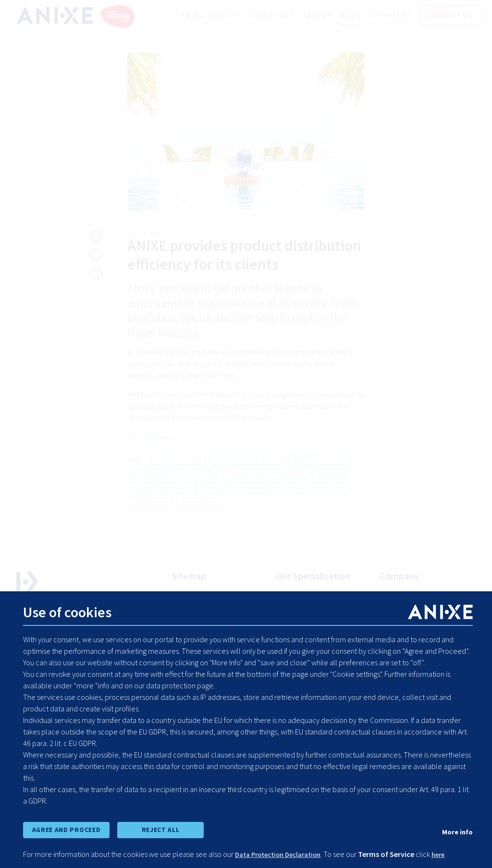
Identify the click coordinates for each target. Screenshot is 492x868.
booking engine (158, 474)
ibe (203, 474)
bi (224, 474)
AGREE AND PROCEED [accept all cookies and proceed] (66, 829)
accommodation (319, 459)
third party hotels (272, 474)
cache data (150, 503)
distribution (204, 503)
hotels (330, 474)
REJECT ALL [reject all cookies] (160, 829)
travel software (233, 488)
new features (178, 459)
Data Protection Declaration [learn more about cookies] (284, 855)
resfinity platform (247, 459)
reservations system (310, 488)
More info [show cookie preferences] (456, 830)
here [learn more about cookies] (451, 855)
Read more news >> (159, 437)
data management (162, 488)
